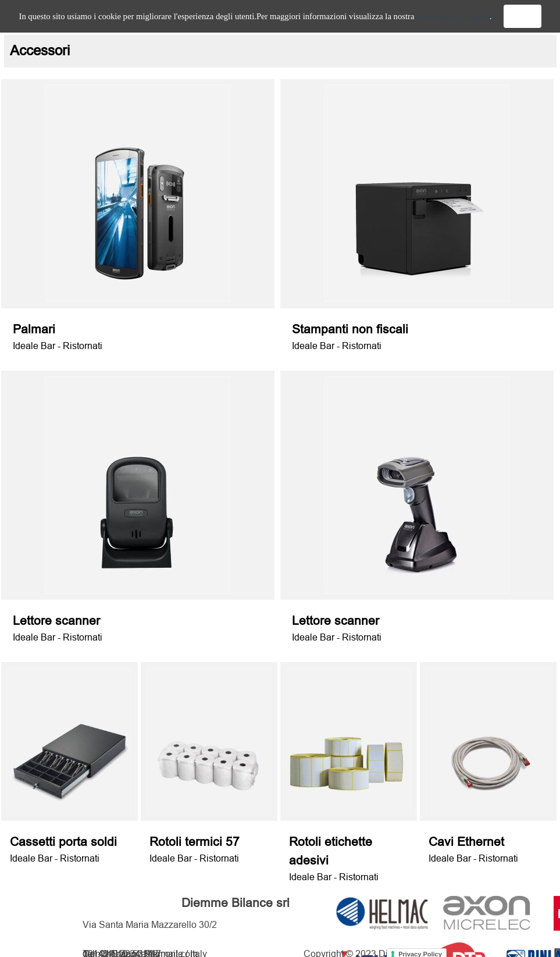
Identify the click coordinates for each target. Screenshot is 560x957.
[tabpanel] (280, 51)
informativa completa (453, 16)
